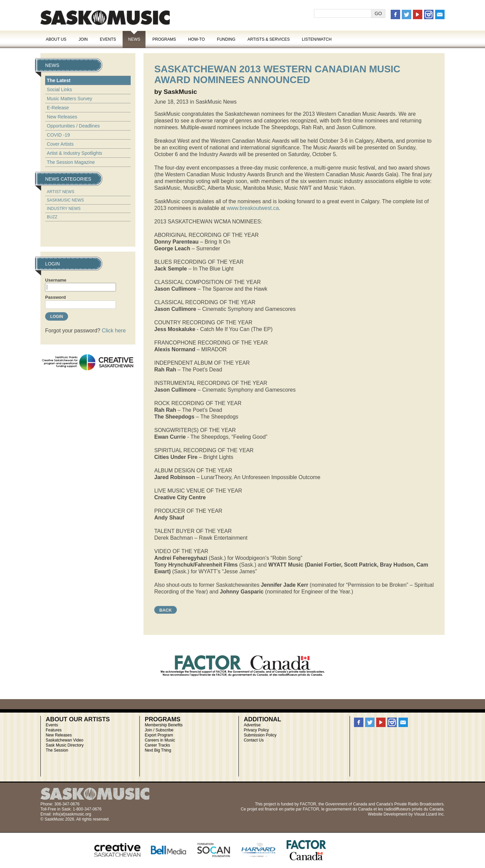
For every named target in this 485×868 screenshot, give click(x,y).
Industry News (64, 209)
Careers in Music (160, 740)
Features (54, 730)
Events (108, 39)
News (134, 39)
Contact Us (254, 740)
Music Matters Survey (70, 99)
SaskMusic (105, 18)
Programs (164, 39)
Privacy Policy (256, 730)
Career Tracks (157, 745)
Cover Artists (60, 144)
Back (166, 610)
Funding (226, 39)
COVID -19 (58, 135)
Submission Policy (260, 735)
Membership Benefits (164, 725)
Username (56, 280)
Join (83, 39)
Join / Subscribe (159, 730)
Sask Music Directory (65, 745)
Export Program (159, 735)
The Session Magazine (71, 162)
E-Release (58, 108)
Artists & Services (269, 39)
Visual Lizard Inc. (429, 814)
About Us (56, 39)
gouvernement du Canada (349, 809)
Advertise (252, 725)
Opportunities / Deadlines (73, 126)
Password (55, 297)
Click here (114, 331)
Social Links (59, 89)
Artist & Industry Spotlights (74, 153)
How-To (197, 39)
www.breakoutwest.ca (253, 208)
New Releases (62, 117)
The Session (57, 750)
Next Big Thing (158, 750)
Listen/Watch (317, 39)
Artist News (61, 192)
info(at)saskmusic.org (72, 814)
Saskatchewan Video (65, 740)
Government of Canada (346, 804)
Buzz (52, 217)
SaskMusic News (65, 200)
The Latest (59, 80)
